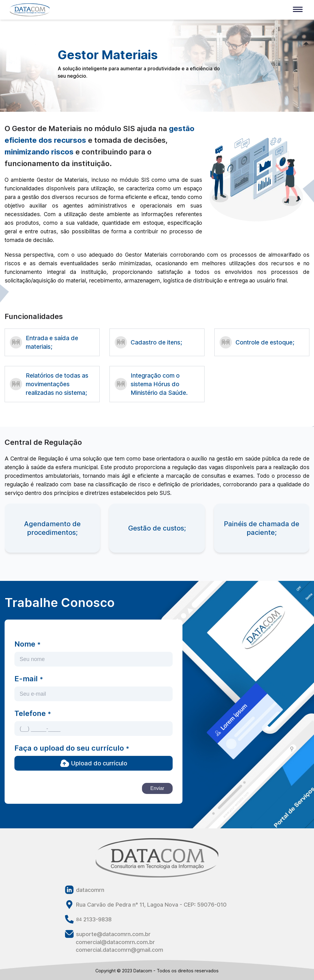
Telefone (33, 713)
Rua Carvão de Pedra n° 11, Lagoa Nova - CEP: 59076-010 (146, 904)
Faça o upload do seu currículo (72, 748)
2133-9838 (88, 919)
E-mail (29, 679)
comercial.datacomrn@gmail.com (119, 950)
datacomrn (85, 890)
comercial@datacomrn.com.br (115, 942)
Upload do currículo (94, 763)
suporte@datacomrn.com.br (108, 934)
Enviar (157, 788)
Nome (27, 644)
